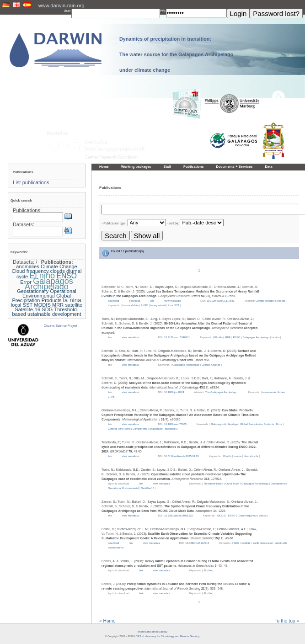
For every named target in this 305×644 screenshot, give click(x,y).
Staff (167, 167)
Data (268, 167)
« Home (107, 621)
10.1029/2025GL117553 (221, 301)
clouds (262, 516)
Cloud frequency (247, 516)
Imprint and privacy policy (152, 632)
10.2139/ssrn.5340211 (177, 337)
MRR (228, 337)
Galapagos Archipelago (256, 337)
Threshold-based (213, 484)
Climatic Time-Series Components (128, 429)
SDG (236, 543)
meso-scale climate (274, 392)
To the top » (287, 621)
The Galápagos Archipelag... (222, 392)
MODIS (222, 516)
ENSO (144, 305)
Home (104, 167)
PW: (163, 11)
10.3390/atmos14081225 (179, 516)
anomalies (171, 429)
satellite (246, 543)
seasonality (156, 429)
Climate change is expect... (271, 301)
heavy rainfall (158, 305)
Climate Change (211, 365)
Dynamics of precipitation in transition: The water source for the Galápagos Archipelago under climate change (176, 54)
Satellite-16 (147, 488)
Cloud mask (232, 484)
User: (68, 11)
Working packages (136, 167)
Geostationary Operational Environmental (47, 293)
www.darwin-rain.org (62, 5)
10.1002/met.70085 (175, 424)
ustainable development (54, 314)
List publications (31, 182)
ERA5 (111, 397)
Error (279, 424)
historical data (131, 305)
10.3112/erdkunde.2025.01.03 (182, 456)
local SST (174, 305)
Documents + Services (234, 167)
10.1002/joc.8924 (174, 392)
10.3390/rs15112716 (197, 543)
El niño (219, 337)
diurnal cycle (251, 456)
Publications (193, 167)
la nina (276, 337)
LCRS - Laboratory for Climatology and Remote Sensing (167, 636)
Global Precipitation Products (257, 424)
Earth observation (263, 543)
